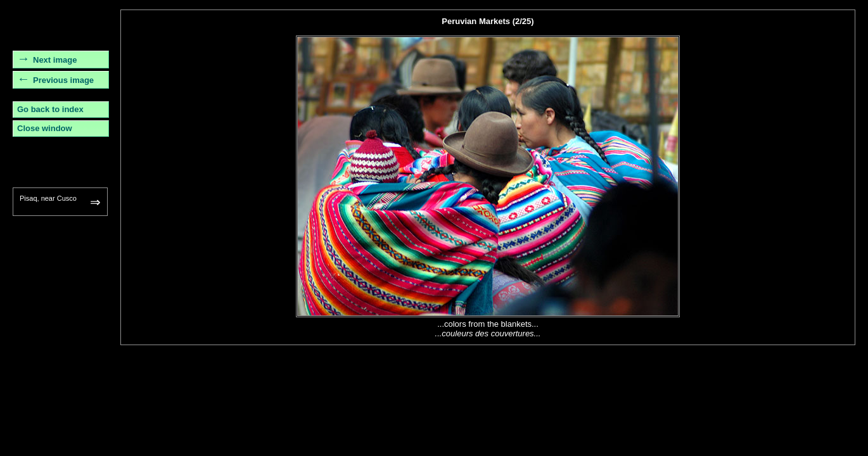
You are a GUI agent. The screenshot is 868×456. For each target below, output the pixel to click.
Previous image (63, 80)
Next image (55, 60)
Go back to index (50, 109)
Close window (45, 128)
